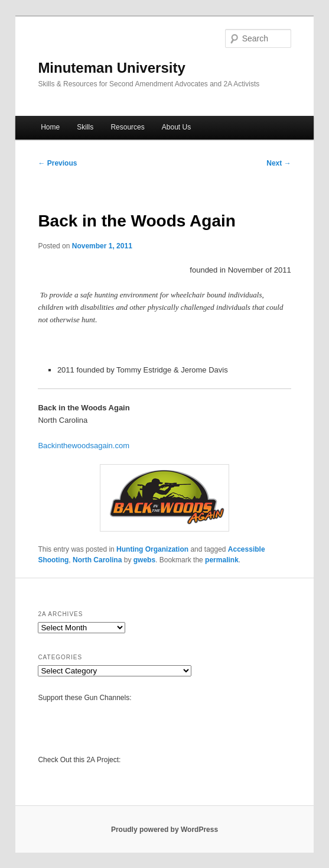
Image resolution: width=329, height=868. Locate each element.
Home (50, 127)
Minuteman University (111, 68)
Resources (127, 127)
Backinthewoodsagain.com (84, 446)
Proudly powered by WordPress (164, 830)
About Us (176, 127)
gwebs (144, 560)
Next (278, 163)
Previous (57, 163)
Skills (85, 127)
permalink (222, 560)
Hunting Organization (152, 549)
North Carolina (97, 560)
